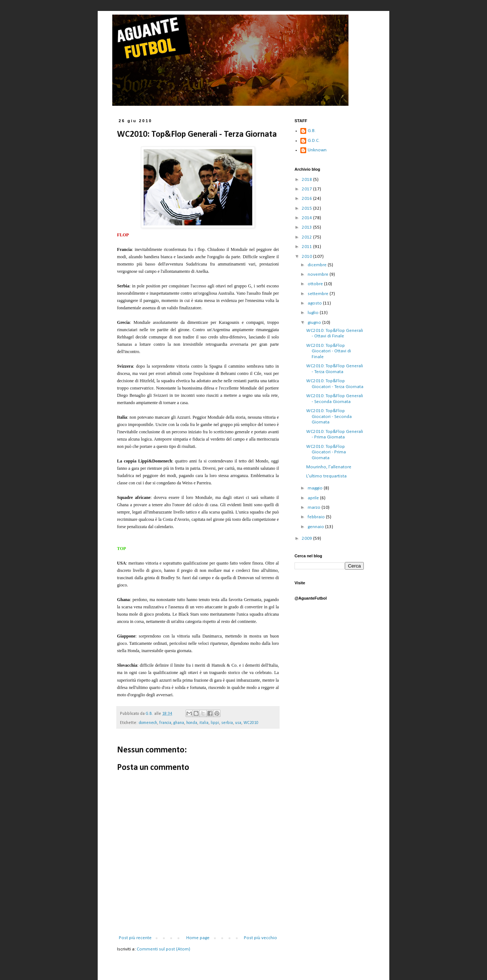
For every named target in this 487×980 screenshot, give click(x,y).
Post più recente (135, 938)
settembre (319, 294)
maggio (316, 488)
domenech (148, 723)
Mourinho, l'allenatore (329, 467)
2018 (307, 180)
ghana (179, 723)
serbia (227, 723)
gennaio (316, 527)
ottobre (316, 284)
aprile (314, 498)
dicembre (318, 265)
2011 (307, 247)
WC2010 (251, 723)
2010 (307, 257)
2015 (307, 208)
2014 (307, 218)
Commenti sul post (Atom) (163, 949)
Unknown (317, 150)
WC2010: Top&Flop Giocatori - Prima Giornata (326, 452)
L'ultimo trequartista (326, 476)
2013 (307, 227)
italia (204, 723)
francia (165, 723)
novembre (319, 274)
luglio (314, 313)
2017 (307, 189)
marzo (315, 508)
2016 (307, 199)
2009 (307, 539)
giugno (315, 323)
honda (192, 723)
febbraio (317, 517)
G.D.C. (314, 141)
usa (238, 723)
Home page (198, 938)
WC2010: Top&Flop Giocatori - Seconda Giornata (329, 417)
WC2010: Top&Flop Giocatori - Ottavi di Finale (329, 351)
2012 (307, 237)
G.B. (312, 131)
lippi (215, 723)
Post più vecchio (260, 938)
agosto (315, 303)
